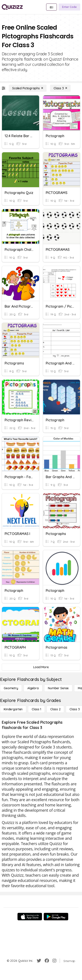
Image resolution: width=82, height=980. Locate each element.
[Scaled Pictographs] (28, 88)
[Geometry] (11, 688)
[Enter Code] (69, 7)
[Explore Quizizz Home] (12, 7)
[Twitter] (39, 961)
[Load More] (41, 667)
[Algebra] (33, 688)
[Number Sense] (58, 688)
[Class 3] (60, 88)
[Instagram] (54, 961)
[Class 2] (55, 709)
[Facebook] (47, 961)
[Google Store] (56, 917)
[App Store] (30, 917)
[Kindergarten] (13, 709)
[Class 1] (36, 709)
